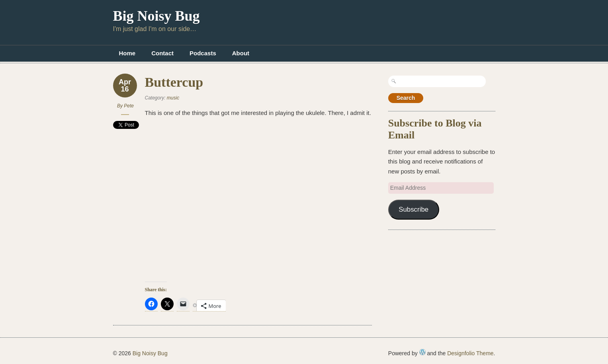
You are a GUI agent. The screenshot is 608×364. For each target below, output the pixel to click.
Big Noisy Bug (156, 16)
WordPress (422, 352)
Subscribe (413, 209)
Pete (129, 106)
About (241, 53)
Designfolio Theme (470, 353)
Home (127, 53)
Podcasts (203, 53)
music (173, 98)
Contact (162, 53)
